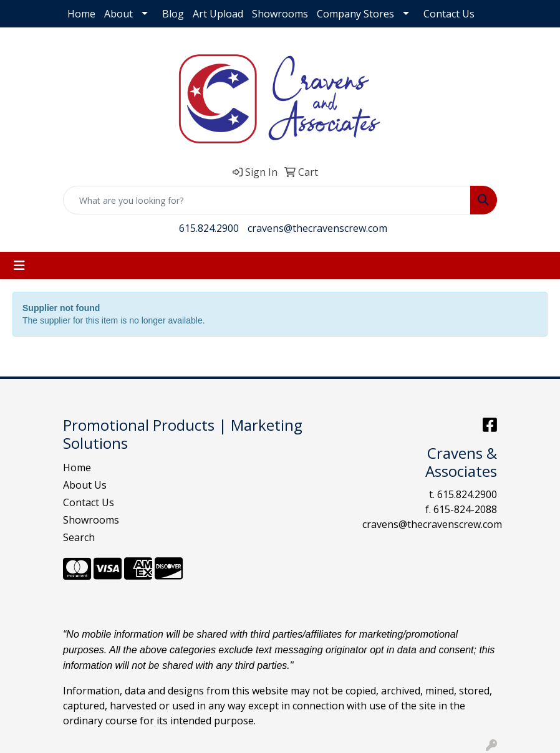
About (118, 14)
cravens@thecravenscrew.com (317, 228)
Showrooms (280, 14)
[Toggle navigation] (19, 266)
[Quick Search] (267, 200)
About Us (85, 485)
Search (79, 537)
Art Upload (218, 14)
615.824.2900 (209, 228)
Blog (173, 14)
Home (81, 14)
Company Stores (355, 14)
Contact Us (449, 14)
